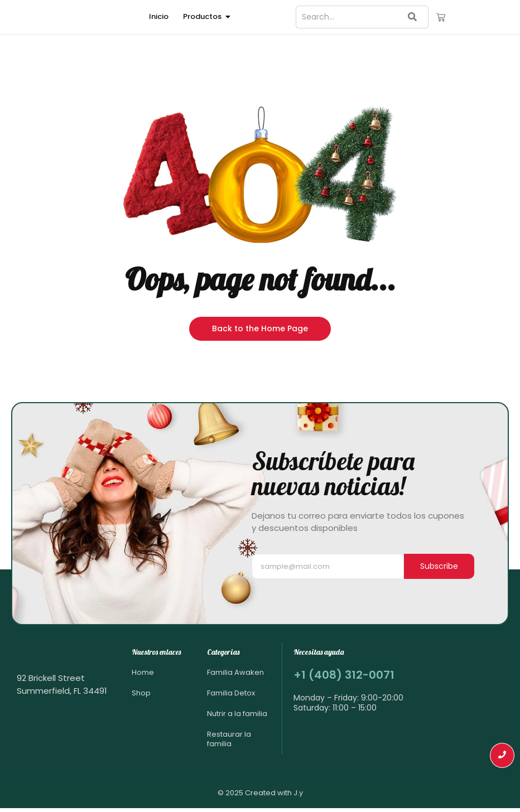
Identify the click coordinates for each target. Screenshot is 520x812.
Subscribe (439, 566)
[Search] (346, 17)
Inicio (159, 16)
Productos (204, 16)
